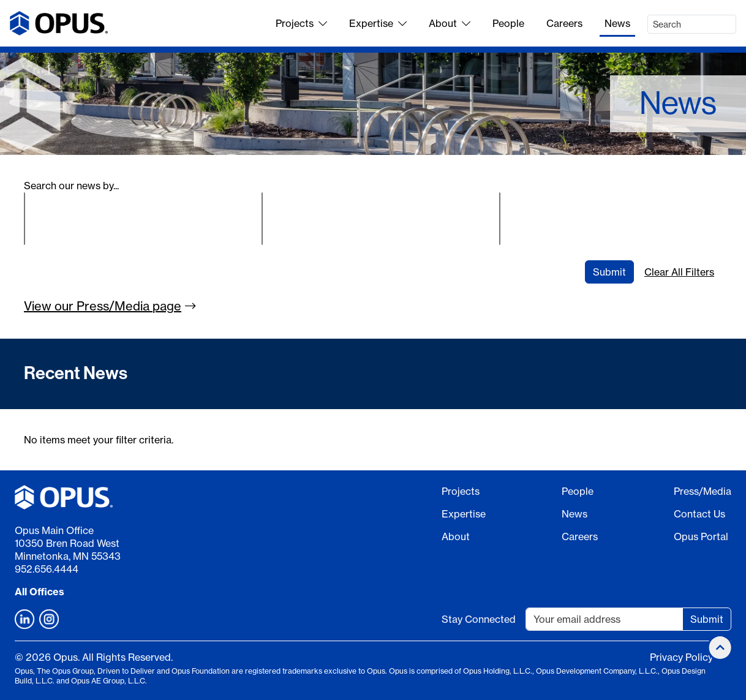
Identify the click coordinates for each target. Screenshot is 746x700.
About (450, 23)
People (508, 23)
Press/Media (703, 491)
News (617, 23)
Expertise (378, 23)
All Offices (40, 592)
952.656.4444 (47, 569)
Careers (564, 23)
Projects (301, 23)
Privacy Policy (681, 657)
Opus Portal (701, 536)
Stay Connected (479, 619)
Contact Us (699, 514)
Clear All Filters (679, 272)
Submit (609, 272)
